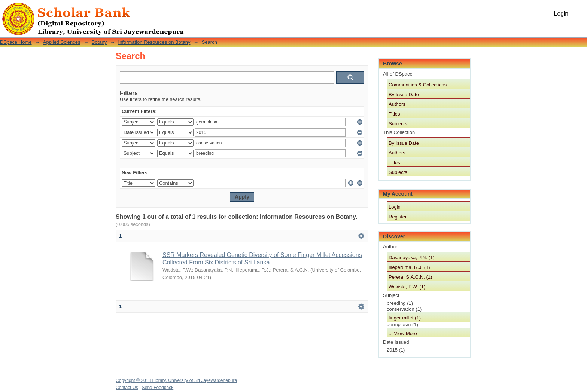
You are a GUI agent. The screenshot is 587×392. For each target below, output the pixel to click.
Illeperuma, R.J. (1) (409, 267)
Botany (99, 42)
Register (398, 217)
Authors (397, 104)
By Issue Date (404, 94)
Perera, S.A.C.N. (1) (410, 277)
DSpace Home (16, 42)
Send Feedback (158, 388)
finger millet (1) (405, 318)
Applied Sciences (62, 42)
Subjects (398, 124)
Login (561, 14)
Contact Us (127, 388)
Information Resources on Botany (154, 42)
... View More (403, 333)
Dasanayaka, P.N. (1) (412, 258)
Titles (394, 114)
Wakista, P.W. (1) (407, 287)
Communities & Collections (418, 85)
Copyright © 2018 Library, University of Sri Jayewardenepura (176, 380)
